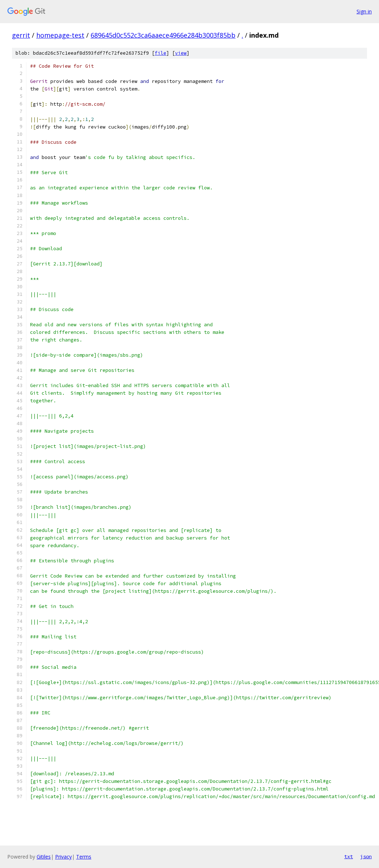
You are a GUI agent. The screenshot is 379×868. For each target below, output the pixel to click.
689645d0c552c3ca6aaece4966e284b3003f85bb (163, 35)
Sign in (364, 11)
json (366, 856)
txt (349, 856)
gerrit (21, 35)
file (161, 53)
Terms (84, 857)
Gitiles (44, 857)
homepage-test (60, 35)
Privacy (63, 857)
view (181, 53)
